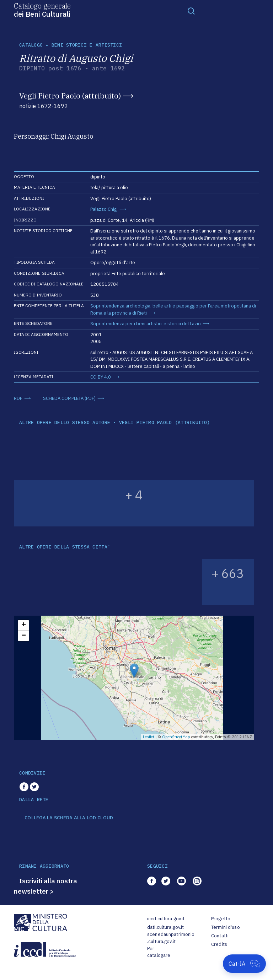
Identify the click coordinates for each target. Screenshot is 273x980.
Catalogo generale (42, 10)
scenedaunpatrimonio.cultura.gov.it (171, 938)
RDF (18, 398)
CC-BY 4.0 (101, 377)
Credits (219, 944)
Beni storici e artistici (87, 45)
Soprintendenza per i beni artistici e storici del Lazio (146, 324)
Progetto (221, 919)
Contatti (220, 936)
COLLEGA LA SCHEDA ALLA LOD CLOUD (69, 818)
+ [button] (24, 625)
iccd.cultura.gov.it (166, 919)
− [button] (24, 636)
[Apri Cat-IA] (244, 964)
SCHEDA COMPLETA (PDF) (69, 398)
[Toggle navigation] (191, 11)
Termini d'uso (226, 927)
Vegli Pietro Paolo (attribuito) (70, 96)
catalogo (31, 45)
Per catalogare (159, 952)
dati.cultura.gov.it (165, 927)
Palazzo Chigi (104, 209)
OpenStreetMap (176, 737)
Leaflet (149, 737)
